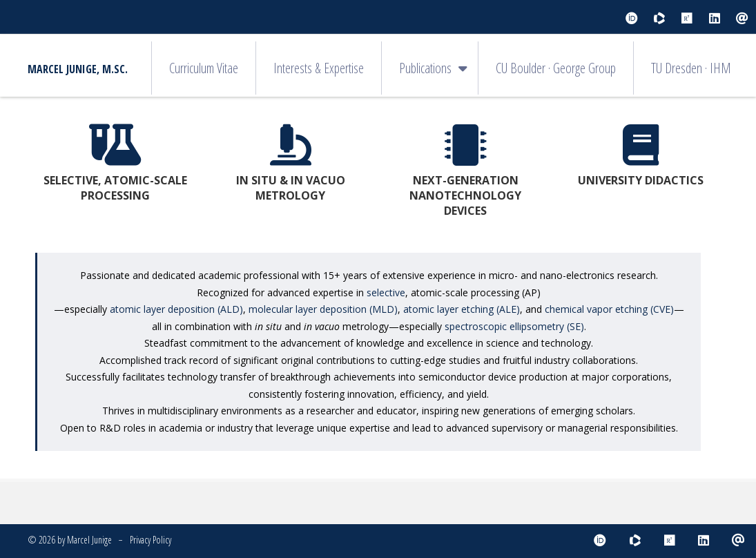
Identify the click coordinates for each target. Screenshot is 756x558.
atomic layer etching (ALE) (462, 309)
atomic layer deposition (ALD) (176, 309)
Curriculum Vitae (204, 68)
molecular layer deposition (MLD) (323, 309)
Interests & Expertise (319, 68)
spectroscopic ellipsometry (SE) (514, 326)
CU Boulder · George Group (556, 68)
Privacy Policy (151, 540)
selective (386, 292)
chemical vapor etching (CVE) (609, 309)
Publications (425, 68)
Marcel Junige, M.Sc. (78, 69)
